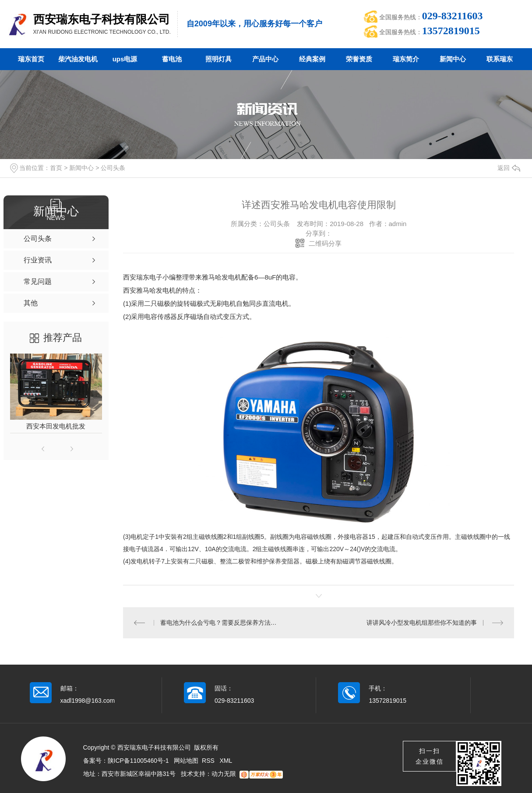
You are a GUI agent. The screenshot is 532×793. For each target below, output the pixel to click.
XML (226, 761)
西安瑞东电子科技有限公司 (102, 19)
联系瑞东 (500, 59)
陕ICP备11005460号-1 (138, 761)
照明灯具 (218, 59)
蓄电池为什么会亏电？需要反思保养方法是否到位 (221, 623)
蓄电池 (172, 59)
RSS (209, 761)
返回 (509, 168)
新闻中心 (453, 59)
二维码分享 (325, 243)
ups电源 (125, 59)
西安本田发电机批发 (56, 426)
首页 (56, 168)
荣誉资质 (359, 59)
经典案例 (312, 59)
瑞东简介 (406, 59)
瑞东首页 (31, 59)
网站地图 (186, 761)
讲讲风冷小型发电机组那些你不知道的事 (422, 623)
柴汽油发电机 (78, 59)
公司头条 (113, 168)
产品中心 (265, 59)
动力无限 (224, 774)
